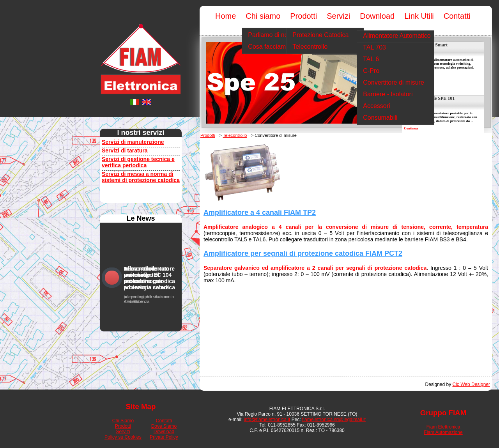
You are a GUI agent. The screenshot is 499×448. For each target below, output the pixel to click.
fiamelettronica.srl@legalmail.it (334, 420)
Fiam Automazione (443, 432)
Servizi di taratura (125, 151)
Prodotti (208, 135)
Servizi (123, 432)
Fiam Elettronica (443, 427)
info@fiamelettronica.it (267, 420)
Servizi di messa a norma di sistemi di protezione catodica (141, 177)
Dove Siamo (164, 426)
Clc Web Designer (471, 384)
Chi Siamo (123, 421)
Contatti (164, 421)
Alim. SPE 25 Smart (427, 45)
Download (164, 432)
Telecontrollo (235, 135)
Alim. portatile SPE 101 (431, 98)
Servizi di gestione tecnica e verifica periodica (138, 162)
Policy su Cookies (123, 437)
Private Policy (164, 437)
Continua (411, 128)
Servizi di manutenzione (133, 142)
